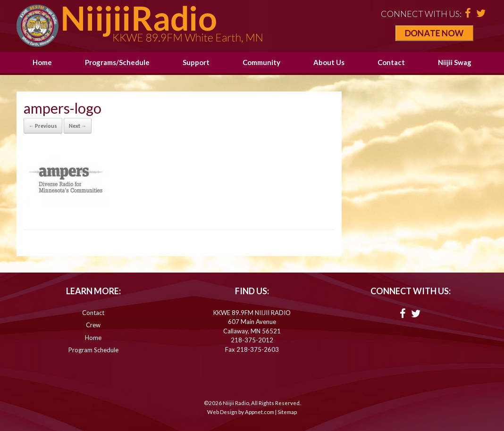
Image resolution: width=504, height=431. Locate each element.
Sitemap (287, 412)
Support (196, 62)
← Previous (43, 126)
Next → (78, 126)
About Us (329, 62)
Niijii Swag (455, 62)
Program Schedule (93, 350)
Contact (391, 62)
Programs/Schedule (117, 62)
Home (42, 62)
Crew (93, 325)
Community (261, 62)
